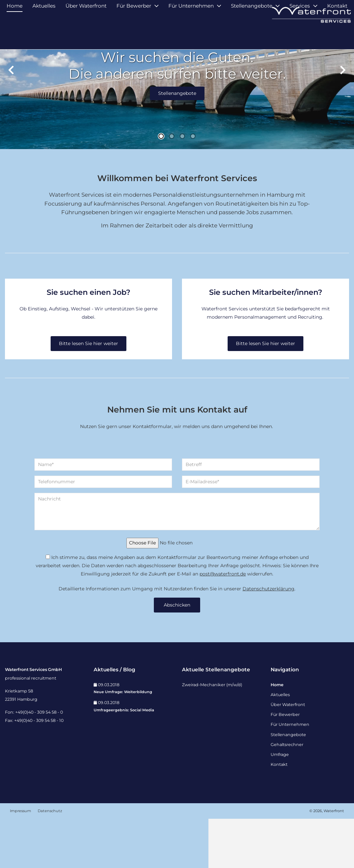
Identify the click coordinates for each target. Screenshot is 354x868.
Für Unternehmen (191, 36)
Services (300, 36)
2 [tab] (172, 186)
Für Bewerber (134, 36)
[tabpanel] (177, 124)
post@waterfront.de (223, 623)
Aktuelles (44, 36)
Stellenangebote (252, 36)
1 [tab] (161, 186)
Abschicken (177, 654)
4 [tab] (193, 186)
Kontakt (337, 36)
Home (15, 36)
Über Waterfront (86, 36)
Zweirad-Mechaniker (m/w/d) (212, 734)
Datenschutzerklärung (268, 638)
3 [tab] (182, 186)
